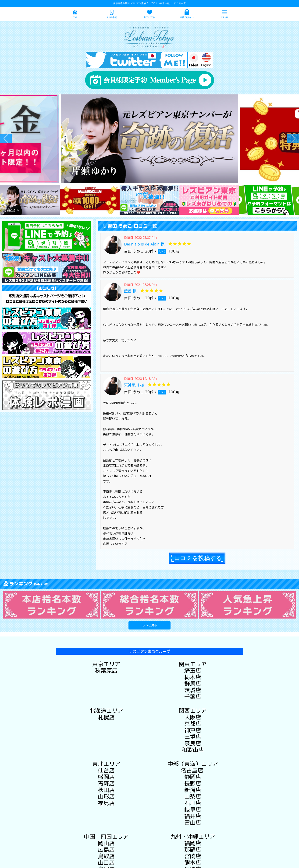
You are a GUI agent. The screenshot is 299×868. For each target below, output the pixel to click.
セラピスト (149, 17)
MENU (224, 17)
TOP (75, 17)
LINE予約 (112, 17)
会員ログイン (187, 17)
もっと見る (150, 625)
